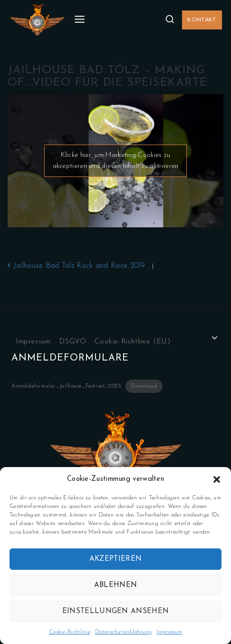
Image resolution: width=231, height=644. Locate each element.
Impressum (169, 632)
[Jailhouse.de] (37, 20)
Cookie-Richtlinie (70, 632)
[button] (217, 479)
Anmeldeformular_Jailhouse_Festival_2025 (66, 386)
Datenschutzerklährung (123, 632)
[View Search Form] (170, 20)
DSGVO (72, 342)
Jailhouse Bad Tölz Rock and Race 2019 (77, 266)
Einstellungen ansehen (115, 611)
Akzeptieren (115, 559)
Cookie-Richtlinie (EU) (133, 342)
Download (144, 386)
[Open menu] (80, 20)
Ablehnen (115, 585)
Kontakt (202, 20)
